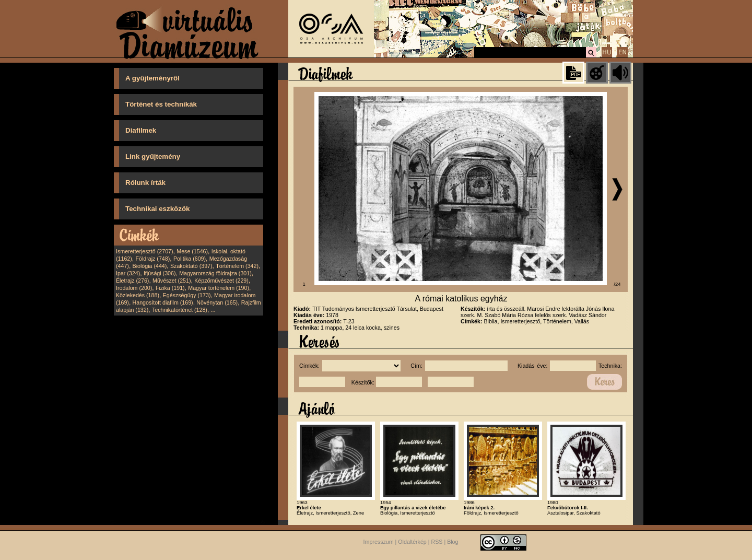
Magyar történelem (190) (219, 288)
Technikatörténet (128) (180, 310)
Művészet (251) (172, 281)
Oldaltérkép (412, 542)
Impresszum (379, 542)
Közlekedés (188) (138, 295)
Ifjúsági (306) (160, 273)
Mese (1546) (192, 251)
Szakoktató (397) (191, 266)
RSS (437, 542)
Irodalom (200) (134, 288)
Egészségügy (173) (187, 295)
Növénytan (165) (217, 302)
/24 (618, 284)
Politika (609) (190, 259)
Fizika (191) (170, 288)
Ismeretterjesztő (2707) (145, 251)
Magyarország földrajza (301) (215, 273)
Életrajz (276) (132, 281)
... (213, 310)
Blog (453, 542)
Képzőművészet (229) (221, 281)
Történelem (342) (237, 266)
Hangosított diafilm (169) (163, 302)
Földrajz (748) (152, 259)
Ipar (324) (128, 273)
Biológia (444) (150, 266)
